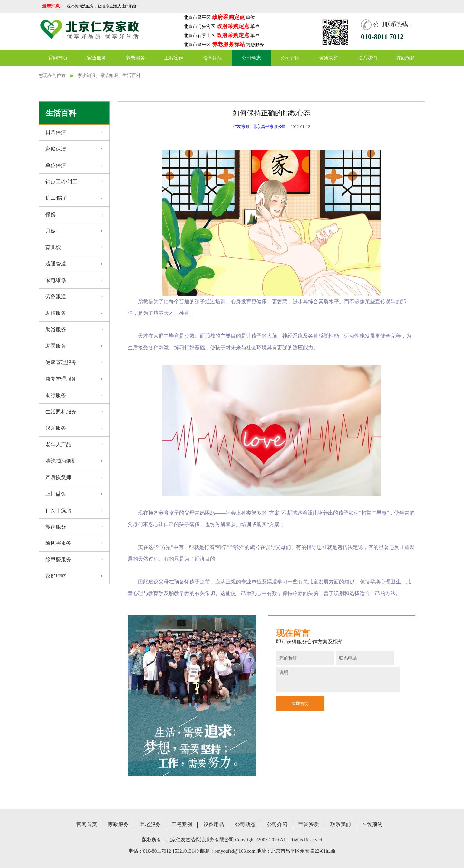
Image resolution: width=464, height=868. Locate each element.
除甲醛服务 (74, 560)
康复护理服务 (74, 379)
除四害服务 (74, 543)
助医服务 (74, 346)
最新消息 (51, 6)
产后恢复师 (74, 477)
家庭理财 (74, 576)
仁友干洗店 (74, 510)
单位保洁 (74, 165)
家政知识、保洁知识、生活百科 (109, 76)
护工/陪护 (74, 198)
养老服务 (135, 58)
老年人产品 (74, 445)
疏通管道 (74, 264)
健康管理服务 (74, 362)
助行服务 (74, 395)
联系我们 (367, 58)
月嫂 (74, 231)
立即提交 (300, 704)
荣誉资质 (309, 825)
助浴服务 (74, 330)
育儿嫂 (74, 247)
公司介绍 (290, 58)
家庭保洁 (74, 149)
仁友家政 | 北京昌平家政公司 (260, 126)
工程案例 (174, 58)
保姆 (74, 215)
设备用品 (213, 58)
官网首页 (58, 58)
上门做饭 (74, 494)
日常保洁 (74, 132)
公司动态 (251, 58)
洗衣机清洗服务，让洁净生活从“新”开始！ (103, 6)
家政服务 (97, 58)
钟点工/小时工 (74, 182)
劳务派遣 (74, 297)
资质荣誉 (329, 58)
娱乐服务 (74, 428)
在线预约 (406, 58)
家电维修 (74, 280)
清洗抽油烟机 (74, 461)
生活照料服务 (74, 412)
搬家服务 (74, 527)
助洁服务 (74, 313)
